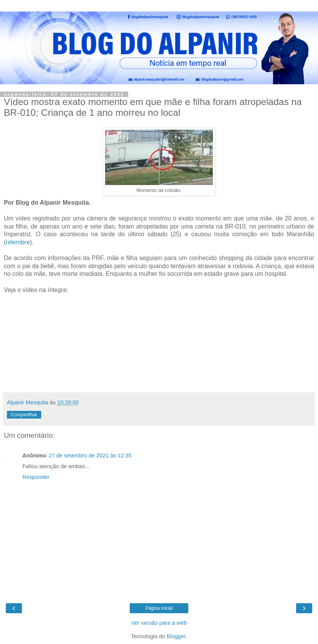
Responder (36, 477)
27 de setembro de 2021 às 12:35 (90, 455)
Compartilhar (24, 415)
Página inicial (159, 608)
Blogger (176, 636)
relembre (18, 242)
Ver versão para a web (159, 623)
